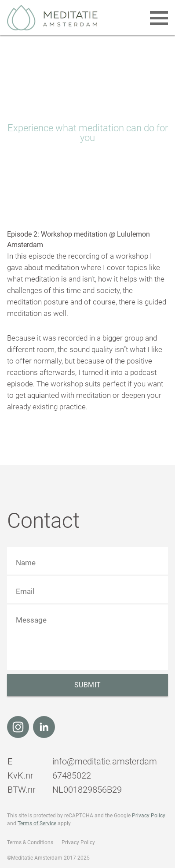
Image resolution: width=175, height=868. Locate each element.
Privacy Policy (149, 816)
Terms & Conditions (30, 842)
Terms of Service (37, 823)
